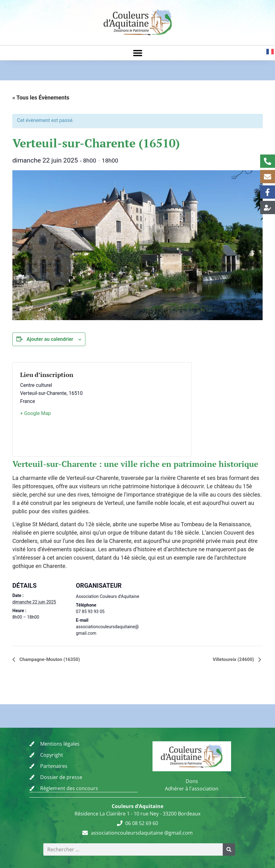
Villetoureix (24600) (234, 659)
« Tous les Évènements (41, 97)
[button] (138, 53)
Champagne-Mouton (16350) (49, 659)
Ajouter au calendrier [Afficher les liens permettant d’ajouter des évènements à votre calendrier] (50, 339)
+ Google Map (35, 413)
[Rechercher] (229, 849)
